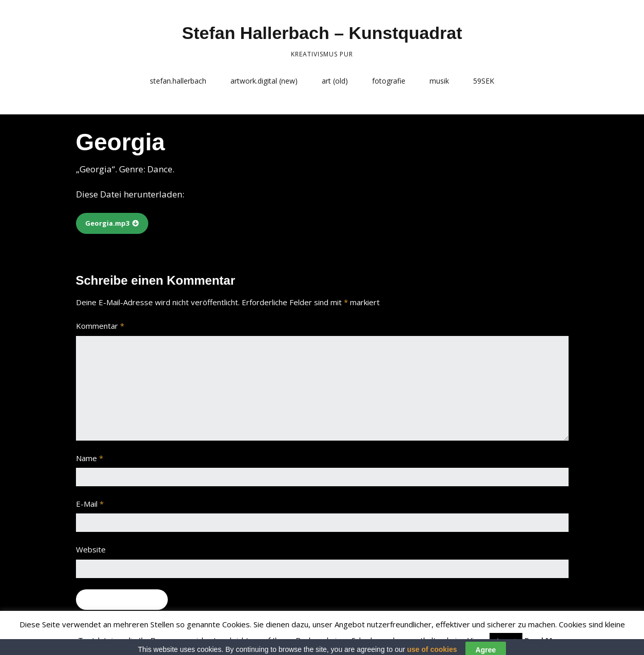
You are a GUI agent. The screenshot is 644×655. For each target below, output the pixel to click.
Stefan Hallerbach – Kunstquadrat (322, 33)
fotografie (389, 81)
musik (439, 81)
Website (91, 549)
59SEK (484, 81)
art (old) (335, 81)
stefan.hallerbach (178, 81)
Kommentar (100, 326)
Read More (545, 640)
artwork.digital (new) (264, 81)
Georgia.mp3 (107, 223)
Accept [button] (506, 641)
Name (90, 458)
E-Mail (90, 504)
